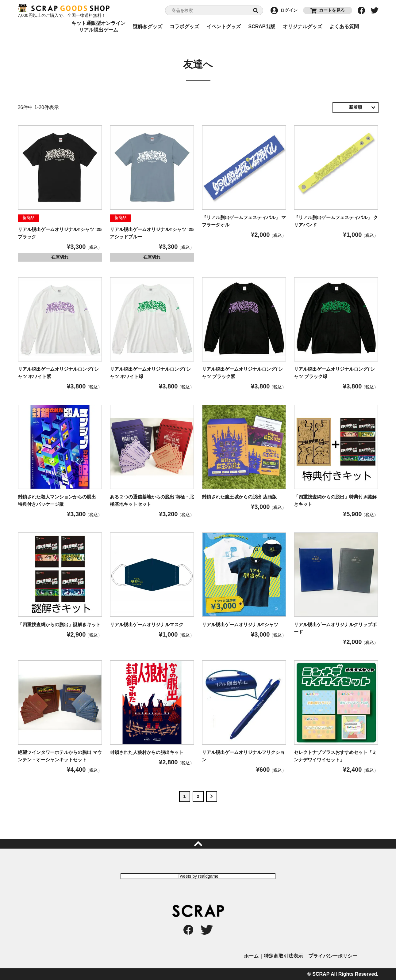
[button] (212, 796)
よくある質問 (344, 26)
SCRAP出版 (262, 26)
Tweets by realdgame (198, 876)
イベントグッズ (224, 26)
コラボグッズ (184, 26)
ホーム (251, 956)
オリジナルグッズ (302, 26)
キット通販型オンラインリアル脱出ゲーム (98, 27)
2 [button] (198, 796)
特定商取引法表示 (283, 956)
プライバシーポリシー (333, 956)
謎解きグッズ (148, 26)
